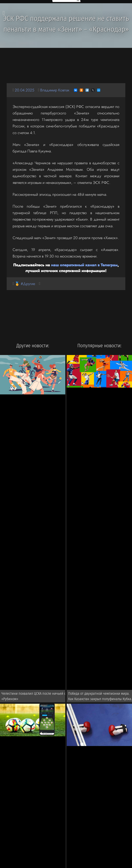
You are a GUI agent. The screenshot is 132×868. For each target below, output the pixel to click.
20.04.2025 (25, 90)
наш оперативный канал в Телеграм (84, 265)
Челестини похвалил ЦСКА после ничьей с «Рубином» (34, 696)
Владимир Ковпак (55, 90)
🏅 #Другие (25, 284)
